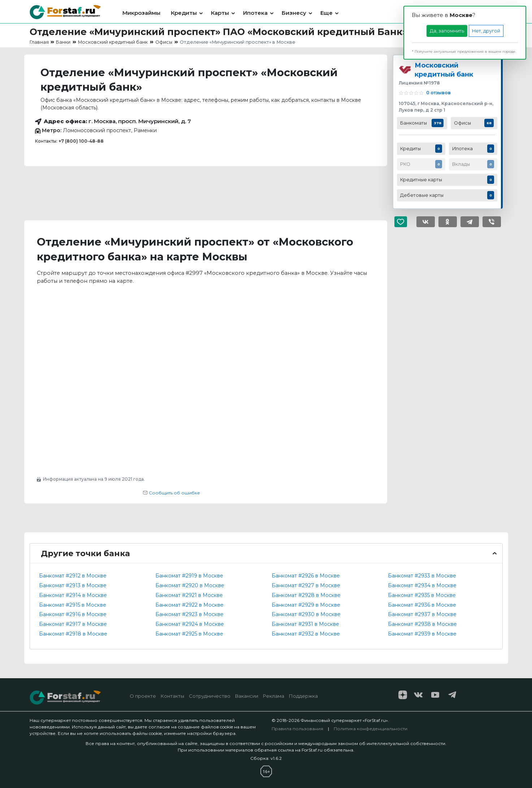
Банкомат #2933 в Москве (422, 576)
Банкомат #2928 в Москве (306, 595)
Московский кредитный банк (444, 70)
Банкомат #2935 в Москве (422, 595)
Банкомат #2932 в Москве (306, 634)
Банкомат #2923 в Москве (189, 614)
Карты (220, 13)
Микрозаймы (141, 13)
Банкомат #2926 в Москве (306, 576)
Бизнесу (294, 13)
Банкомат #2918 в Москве (73, 634)
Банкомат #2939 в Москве (422, 634)
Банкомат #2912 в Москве (73, 576)
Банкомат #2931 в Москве (305, 624)
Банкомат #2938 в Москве (422, 624)
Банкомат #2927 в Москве (306, 585)
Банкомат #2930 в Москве (306, 614)
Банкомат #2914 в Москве (73, 595)
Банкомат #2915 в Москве (73, 605)
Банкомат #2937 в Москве (422, 614)
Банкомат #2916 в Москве (73, 614)
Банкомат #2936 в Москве (422, 605)
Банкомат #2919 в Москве (189, 576)
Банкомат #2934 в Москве (422, 585)
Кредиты (184, 13)
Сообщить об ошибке (171, 493)
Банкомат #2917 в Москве (73, 624)
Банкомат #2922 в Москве (189, 605)
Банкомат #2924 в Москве (190, 624)
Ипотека (255, 13)
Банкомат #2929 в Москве (306, 605)
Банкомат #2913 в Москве (73, 585)
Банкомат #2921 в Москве (189, 595)
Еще (326, 13)
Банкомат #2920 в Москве (190, 585)
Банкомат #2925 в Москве (189, 634)
